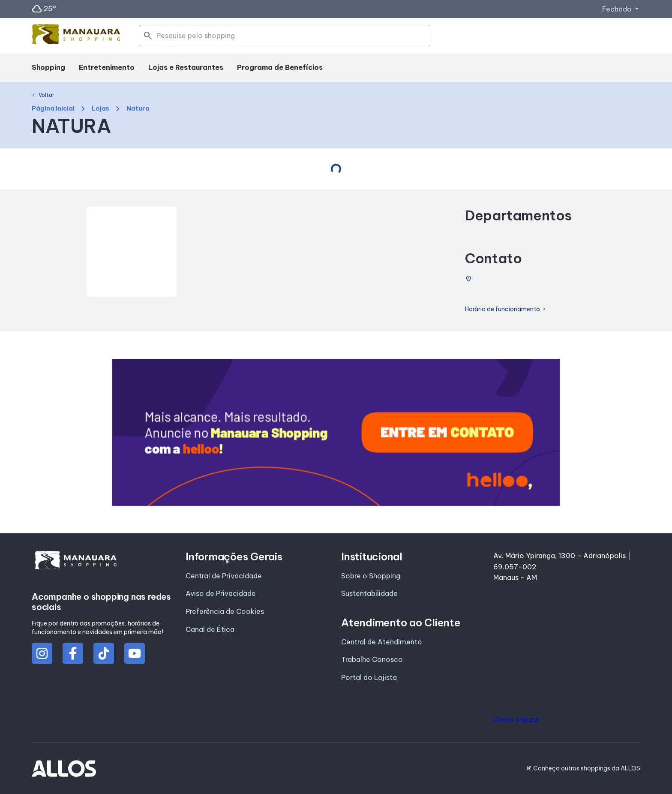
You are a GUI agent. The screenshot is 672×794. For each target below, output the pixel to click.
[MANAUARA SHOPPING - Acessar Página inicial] (76, 36)
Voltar (43, 95)
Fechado (621, 9)
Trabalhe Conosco (372, 659)
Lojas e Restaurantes (186, 67)
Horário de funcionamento (506, 309)
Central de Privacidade (224, 576)
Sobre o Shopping (371, 576)
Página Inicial (53, 109)
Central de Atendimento (382, 642)
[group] (336, 432)
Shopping (48, 67)
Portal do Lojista (369, 677)
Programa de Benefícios (280, 67)
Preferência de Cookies (225, 611)
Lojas (100, 109)
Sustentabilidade (369, 593)
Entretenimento (107, 67)
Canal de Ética (210, 629)
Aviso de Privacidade (221, 593)
